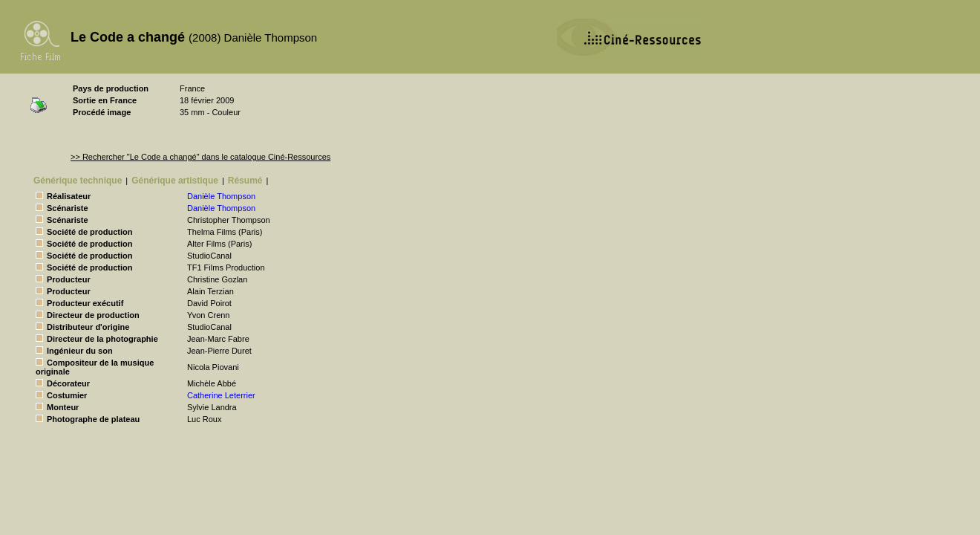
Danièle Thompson (221, 196)
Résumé (245, 181)
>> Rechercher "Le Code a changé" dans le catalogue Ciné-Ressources (200, 157)
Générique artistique (175, 181)
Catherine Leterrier (221, 395)
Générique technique (78, 181)
